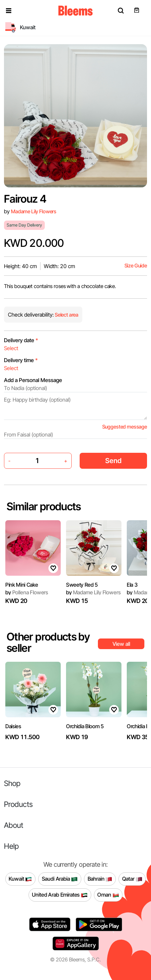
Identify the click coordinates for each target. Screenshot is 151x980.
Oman (108, 895)
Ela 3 (132, 585)
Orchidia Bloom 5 (85, 726)
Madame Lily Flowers (34, 211)
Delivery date (21, 340)
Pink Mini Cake (22, 585)
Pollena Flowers (27, 592)
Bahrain (100, 879)
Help (11, 846)
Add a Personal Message (33, 380)
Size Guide (136, 266)
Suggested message (125, 427)
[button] (9, 11)
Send (113, 461)
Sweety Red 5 (82, 585)
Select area (66, 315)
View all (121, 644)
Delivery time (21, 360)
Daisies (13, 726)
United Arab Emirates (60, 895)
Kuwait (20, 879)
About (14, 825)
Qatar (132, 879)
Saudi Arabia (60, 879)
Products (18, 804)
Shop (12, 783)
